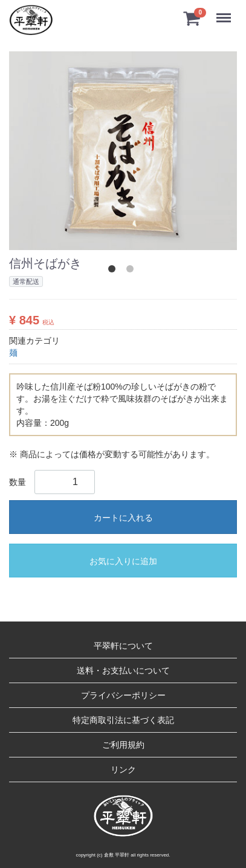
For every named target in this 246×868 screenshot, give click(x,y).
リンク (123, 770)
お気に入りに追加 (123, 561)
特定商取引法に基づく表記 (123, 720)
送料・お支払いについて (123, 670)
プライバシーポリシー (123, 695)
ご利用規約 (123, 745)
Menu (226, 12)
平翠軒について (123, 646)
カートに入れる (123, 518)
